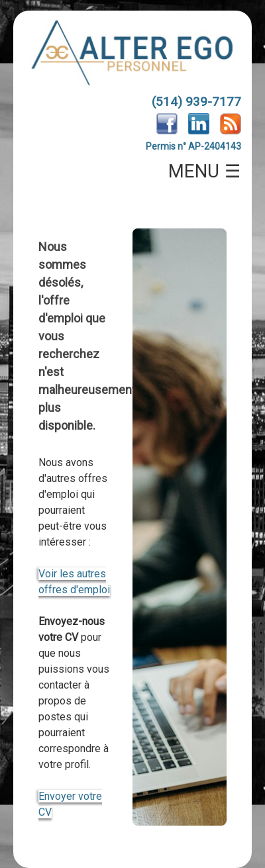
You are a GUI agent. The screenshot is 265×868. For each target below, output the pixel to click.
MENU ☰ (205, 171)
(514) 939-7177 (196, 102)
